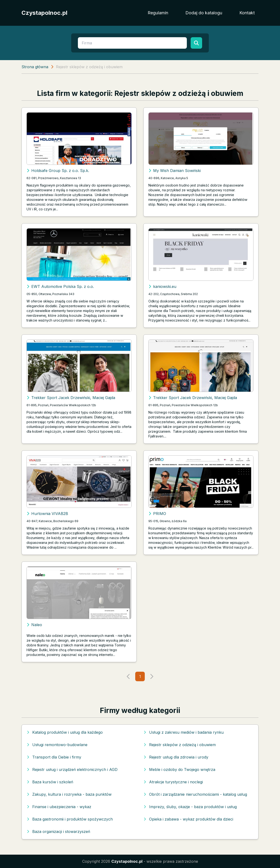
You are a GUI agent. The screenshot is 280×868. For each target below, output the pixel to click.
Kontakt (247, 13)
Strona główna (35, 67)
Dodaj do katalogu (204, 13)
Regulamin (158, 13)
